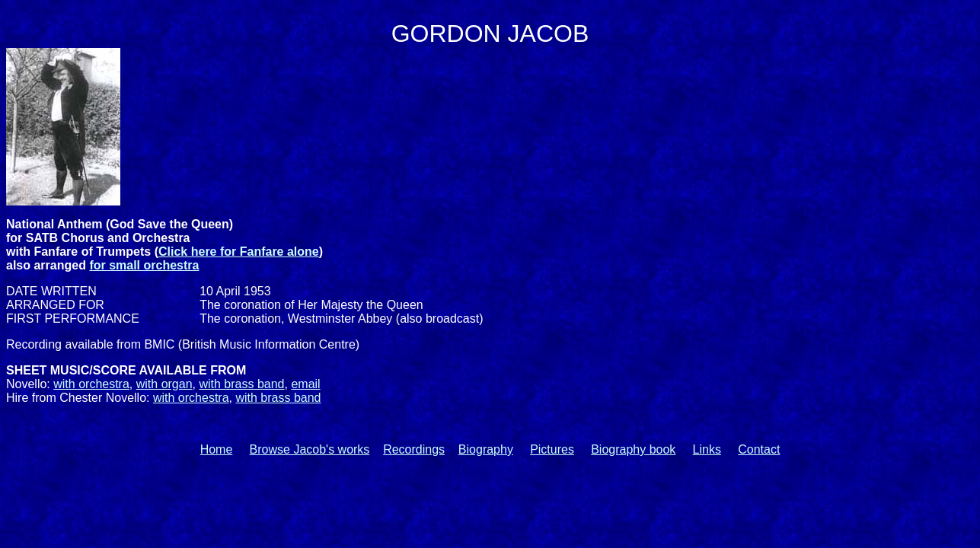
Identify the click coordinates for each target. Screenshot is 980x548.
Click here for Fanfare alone (239, 252)
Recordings (414, 449)
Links (707, 449)
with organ (164, 384)
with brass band (241, 384)
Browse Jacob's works (310, 449)
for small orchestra (144, 265)
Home (217, 449)
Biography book (633, 449)
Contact (759, 449)
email (305, 384)
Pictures (552, 449)
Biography (486, 449)
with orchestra (91, 384)
